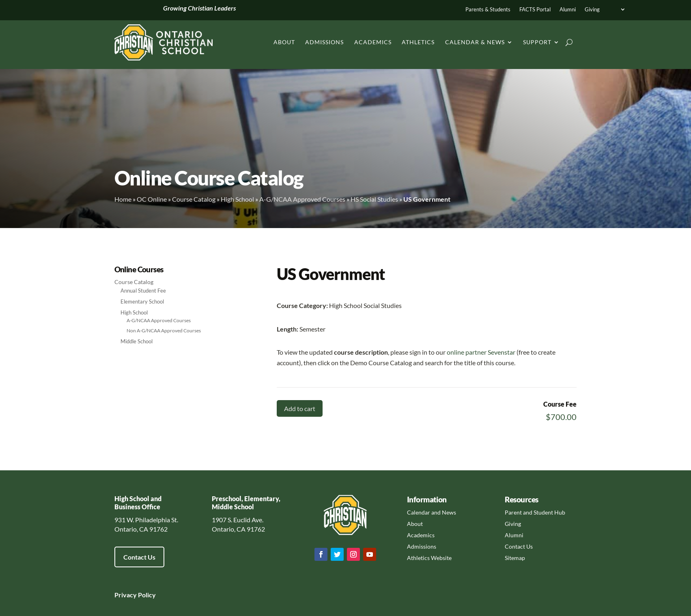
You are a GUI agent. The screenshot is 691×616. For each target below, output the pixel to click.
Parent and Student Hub (535, 512)
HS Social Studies (374, 199)
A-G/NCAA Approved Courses (302, 199)
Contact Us (139, 557)
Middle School (137, 341)
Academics (373, 42)
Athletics (418, 42)
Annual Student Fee (143, 291)
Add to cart (300, 408)
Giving (592, 10)
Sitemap (515, 558)
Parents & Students (488, 10)
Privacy (126, 595)
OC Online (152, 199)
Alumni (568, 10)
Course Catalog (194, 199)
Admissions (324, 42)
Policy (146, 595)
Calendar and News (432, 512)
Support (537, 42)
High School (237, 199)
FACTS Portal (535, 10)
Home (123, 199)
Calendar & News (475, 42)
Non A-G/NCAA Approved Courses (164, 331)
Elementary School (142, 302)
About (284, 42)
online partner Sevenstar (481, 352)
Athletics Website (429, 558)
